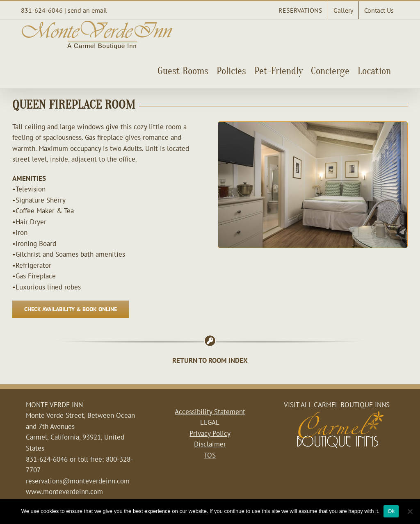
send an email (87, 10)
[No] (410, 511)
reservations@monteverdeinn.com (78, 481)
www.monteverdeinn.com (64, 492)
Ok (391, 511)
